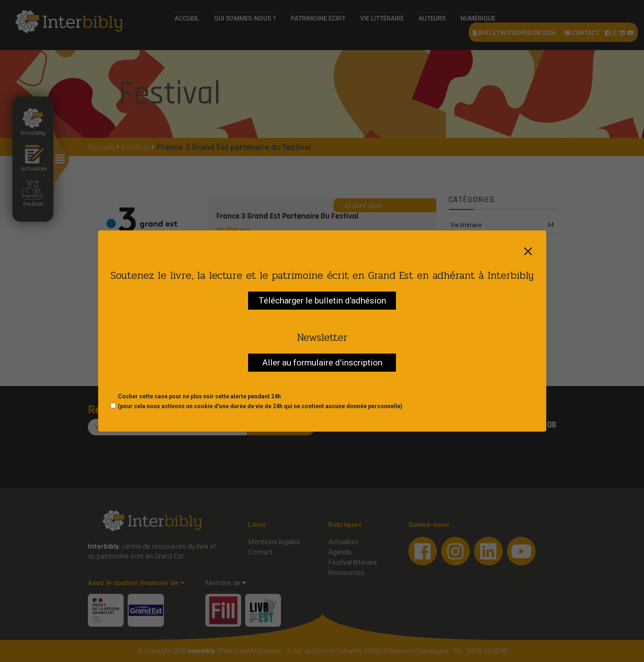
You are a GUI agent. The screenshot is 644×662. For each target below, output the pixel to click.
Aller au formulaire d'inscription (322, 363)
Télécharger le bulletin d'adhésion (322, 301)
